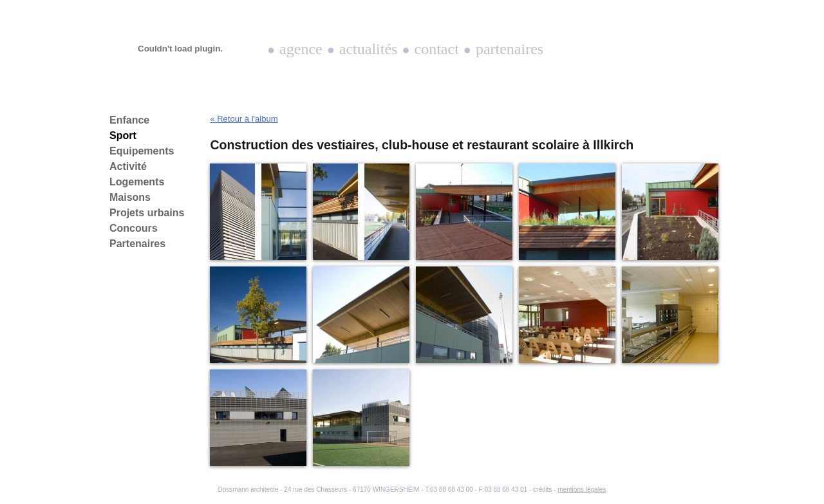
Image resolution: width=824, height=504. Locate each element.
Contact (437, 49)
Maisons (130, 197)
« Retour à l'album (244, 119)
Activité (128, 166)
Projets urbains (147, 213)
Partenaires (510, 49)
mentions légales (582, 490)
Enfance (129, 120)
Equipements (142, 151)
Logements (137, 182)
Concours (134, 228)
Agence (301, 49)
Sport (123, 135)
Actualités (369, 49)
